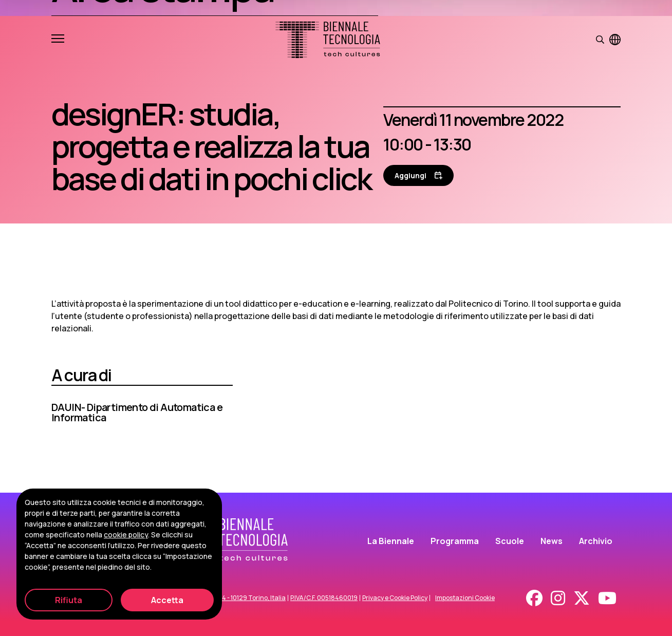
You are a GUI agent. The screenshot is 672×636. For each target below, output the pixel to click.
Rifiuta (69, 600)
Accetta (167, 600)
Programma (455, 541)
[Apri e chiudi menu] (58, 40)
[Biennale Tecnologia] (328, 40)
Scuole (510, 541)
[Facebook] (534, 598)
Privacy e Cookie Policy (395, 598)
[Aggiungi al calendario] (418, 175)
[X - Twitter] (582, 598)
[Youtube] (607, 598)
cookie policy (126, 535)
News (552, 541)
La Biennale (391, 541)
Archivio (596, 541)
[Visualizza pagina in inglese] (615, 40)
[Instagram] (558, 598)
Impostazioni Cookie (465, 598)
